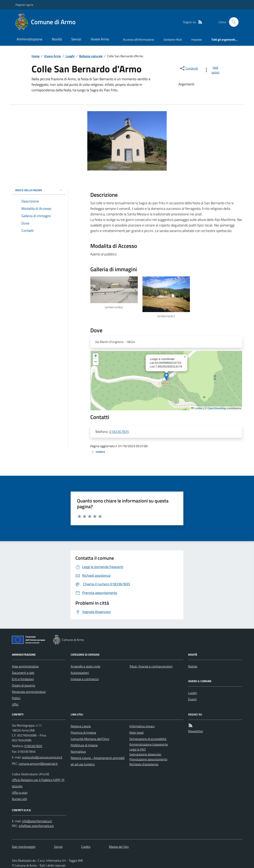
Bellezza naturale (91, 56)
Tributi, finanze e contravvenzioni (151, 666)
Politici (16, 698)
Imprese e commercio (85, 679)
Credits (86, 847)
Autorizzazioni (80, 673)
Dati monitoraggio (24, 847)
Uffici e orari (20, 793)
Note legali (137, 732)
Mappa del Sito (119, 847)
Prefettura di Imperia (84, 745)
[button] (166, 377)
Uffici (15, 704)
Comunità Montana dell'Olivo (90, 739)
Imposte (197, 40)
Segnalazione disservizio (145, 754)
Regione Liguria (24, 5)
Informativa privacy (142, 726)
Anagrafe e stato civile (85, 666)
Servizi (76, 39)
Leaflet (197, 408)
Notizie (193, 666)
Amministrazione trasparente (149, 744)
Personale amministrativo (29, 692)
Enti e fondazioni (23, 679)
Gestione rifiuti (173, 40)
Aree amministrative (25, 666)
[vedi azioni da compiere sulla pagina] (213, 70)
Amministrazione (29, 39)
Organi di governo (24, 685)
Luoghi (70, 56)
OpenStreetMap (217, 408)
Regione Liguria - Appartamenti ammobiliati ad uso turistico (98, 761)
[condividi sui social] (189, 68)
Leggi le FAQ (138, 749)
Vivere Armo (100, 39)
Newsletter (196, 731)
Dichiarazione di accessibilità (148, 739)
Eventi (192, 699)
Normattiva (78, 752)
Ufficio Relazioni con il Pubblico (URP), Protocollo (38, 783)
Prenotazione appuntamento (148, 759)
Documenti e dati (23, 673)
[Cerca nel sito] (232, 22)
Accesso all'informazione (139, 40)
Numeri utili (19, 799)
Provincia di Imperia (83, 732)
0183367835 (119, 432)
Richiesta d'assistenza (144, 764)
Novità (57, 39)
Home (36, 56)
